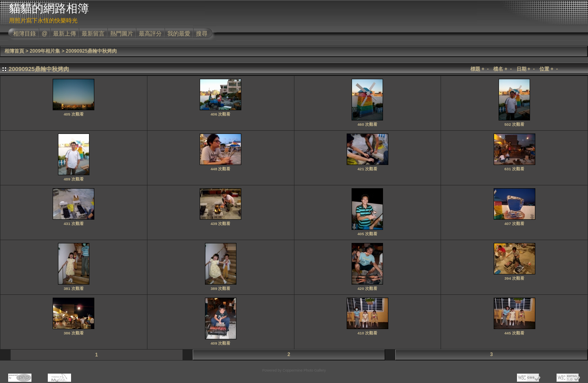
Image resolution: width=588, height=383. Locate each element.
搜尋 (202, 33)
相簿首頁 (14, 51)
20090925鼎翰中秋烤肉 (91, 51)
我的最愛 (179, 33)
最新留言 (93, 33)
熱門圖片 (122, 33)
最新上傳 (65, 33)
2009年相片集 (45, 51)
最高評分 (150, 33)
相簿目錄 (24, 33)
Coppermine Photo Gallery (304, 370)
